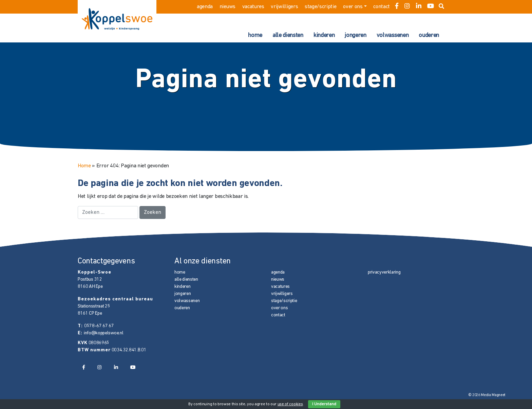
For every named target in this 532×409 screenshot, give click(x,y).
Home (84, 166)
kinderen (324, 35)
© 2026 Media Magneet (487, 395)
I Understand (324, 404)
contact (382, 7)
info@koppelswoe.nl (103, 333)
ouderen (429, 35)
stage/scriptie (321, 7)
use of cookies (290, 404)
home (255, 35)
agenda (205, 7)
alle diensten (288, 35)
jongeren (355, 35)
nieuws (227, 7)
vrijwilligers (284, 7)
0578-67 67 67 (99, 326)
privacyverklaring (384, 272)
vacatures (253, 7)
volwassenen (393, 35)
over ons (353, 7)
